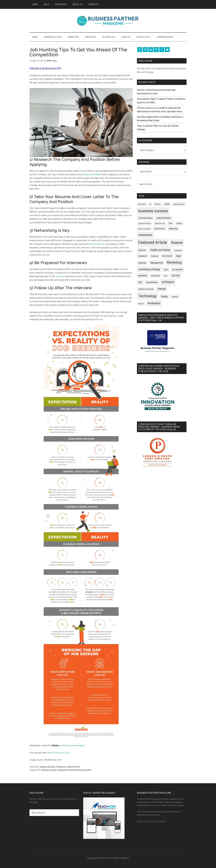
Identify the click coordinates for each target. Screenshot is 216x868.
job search (87, 770)
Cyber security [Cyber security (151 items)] (160, 223)
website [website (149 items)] (141, 304)
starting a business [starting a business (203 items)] (146, 289)
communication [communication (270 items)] (145, 218)
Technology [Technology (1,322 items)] (147, 296)
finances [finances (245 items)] (142, 250)
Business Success (48, 767)
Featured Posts (73, 767)
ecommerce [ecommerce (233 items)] (160, 229)
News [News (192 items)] (166, 270)
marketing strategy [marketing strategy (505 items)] (149, 269)
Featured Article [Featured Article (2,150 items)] (153, 242)
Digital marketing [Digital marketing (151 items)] (144, 229)
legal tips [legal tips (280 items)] (142, 263)
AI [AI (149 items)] (150, 204)
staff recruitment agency (73, 745)
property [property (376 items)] (143, 275)
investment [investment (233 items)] (167, 256)
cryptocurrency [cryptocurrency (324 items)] (164, 218)
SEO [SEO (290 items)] (140, 282)
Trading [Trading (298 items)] (164, 296)
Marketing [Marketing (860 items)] (174, 263)
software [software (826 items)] (168, 282)
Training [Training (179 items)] (175, 297)
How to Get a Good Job (58, 753)
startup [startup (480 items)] (162, 289)
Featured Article (74, 770)
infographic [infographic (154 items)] (178, 250)
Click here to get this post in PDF (45, 68)
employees (62, 770)
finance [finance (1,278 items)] (177, 243)
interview (60, 276)
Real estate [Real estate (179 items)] (155, 276)
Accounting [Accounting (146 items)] (142, 204)
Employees (61, 767)
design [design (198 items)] (179, 223)
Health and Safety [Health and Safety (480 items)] (160, 250)
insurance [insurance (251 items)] (143, 256)
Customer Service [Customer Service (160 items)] (145, 223)
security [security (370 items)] (176, 275)
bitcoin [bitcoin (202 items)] (158, 204)
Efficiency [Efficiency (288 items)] (173, 229)
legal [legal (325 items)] (178, 256)
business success (49, 770)
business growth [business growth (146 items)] (179, 204)
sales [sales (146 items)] (166, 276)
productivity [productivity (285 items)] (178, 269)
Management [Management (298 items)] (157, 263)
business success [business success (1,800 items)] (153, 211)
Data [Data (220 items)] (171, 223)
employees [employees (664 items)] (145, 235)
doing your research (92, 174)
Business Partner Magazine (108, 21)
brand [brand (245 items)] (167, 204)
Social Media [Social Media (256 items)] (152, 282)
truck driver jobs (97, 244)
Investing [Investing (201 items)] (155, 256)
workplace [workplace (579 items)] (154, 303)
